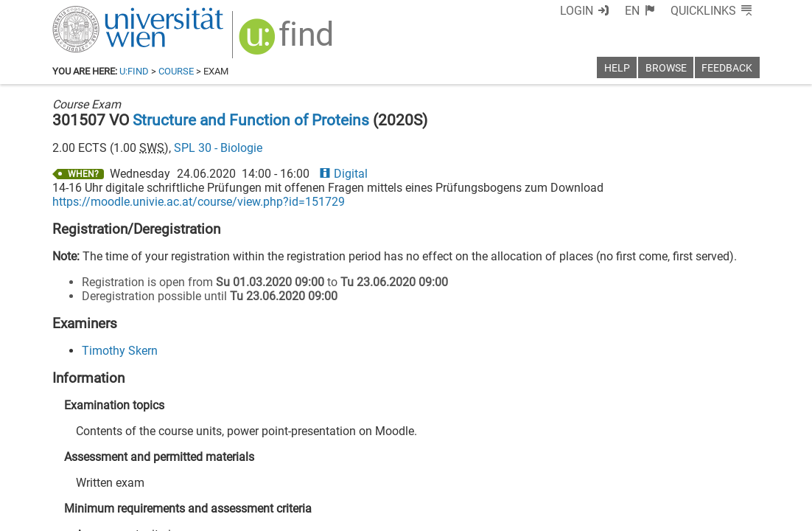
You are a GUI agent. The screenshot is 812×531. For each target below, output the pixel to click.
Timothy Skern (120, 351)
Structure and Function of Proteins (251, 120)
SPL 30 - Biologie (218, 148)
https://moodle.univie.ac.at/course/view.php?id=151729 (199, 202)
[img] (288, 42)
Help (617, 68)
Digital (343, 174)
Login (577, 11)
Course (176, 71)
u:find (134, 71)
